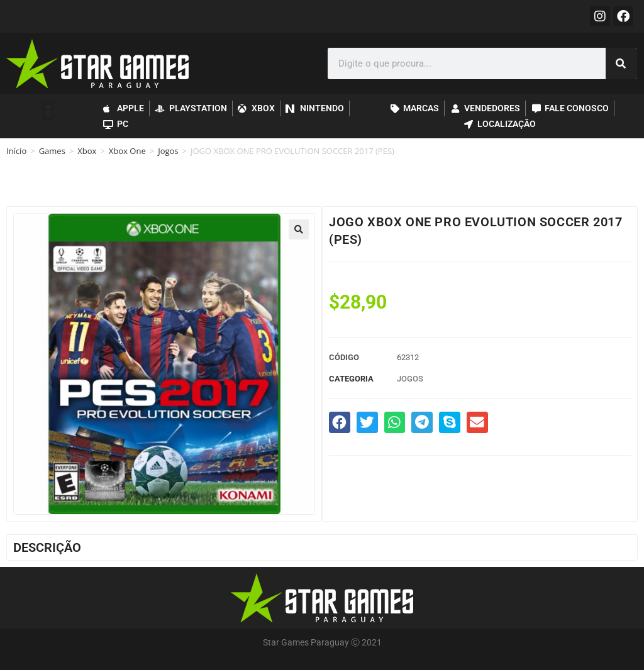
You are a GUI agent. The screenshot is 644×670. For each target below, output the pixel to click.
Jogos (168, 151)
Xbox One (127, 151)
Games (52, 151)
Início (16, 151)
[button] (48, 111)
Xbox (87, 151)
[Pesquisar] (621, 63)
